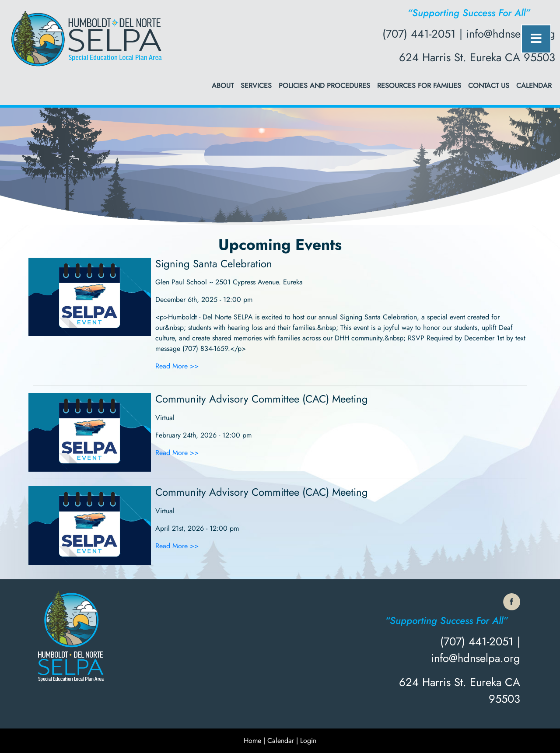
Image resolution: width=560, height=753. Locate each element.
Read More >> (177, 366)
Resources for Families (419, 86)
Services (256, 86)
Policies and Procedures (324, 86)
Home (252, 741)
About (223, 86)
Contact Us (489, 86)
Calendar (534, 86)
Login (308, 741)
